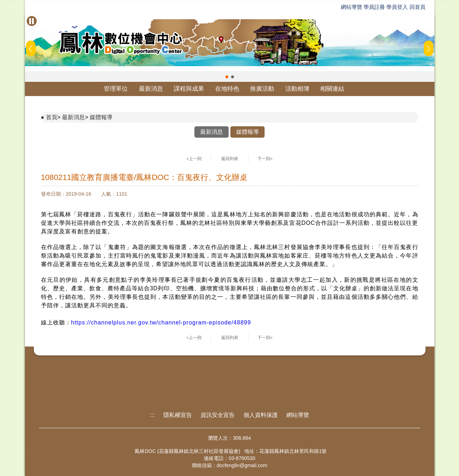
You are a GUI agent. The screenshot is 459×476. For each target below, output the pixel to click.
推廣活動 (262, 89)
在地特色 (227, 89)
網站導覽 (351, 7)
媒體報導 (101, 117)
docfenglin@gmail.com (242, 465)
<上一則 (194, 159)
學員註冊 (374, 7)
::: (152, 415)
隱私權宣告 (178, 415)
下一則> (265, 159)
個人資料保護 (261, 415)
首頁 (52, 117)
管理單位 (116, 89)
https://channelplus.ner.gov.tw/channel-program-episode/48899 (161, 322)
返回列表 (230, 159)
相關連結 (332, 89)
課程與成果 (189, 89)
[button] (227, 77)
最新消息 (151, 89)
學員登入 (397, 7)
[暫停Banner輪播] (32, 21)
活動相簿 (297, 89)
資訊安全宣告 (218, 415)
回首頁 (418, 7)
